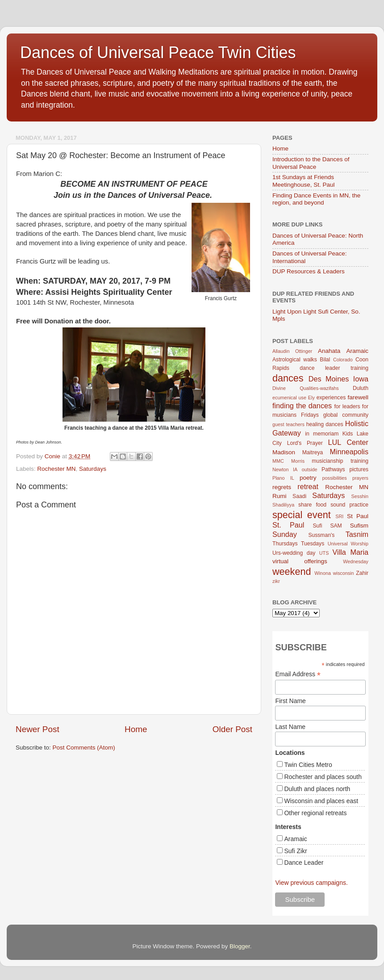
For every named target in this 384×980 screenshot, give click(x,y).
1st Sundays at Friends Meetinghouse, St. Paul (304, 181)
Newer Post (38, 729)
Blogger (240, 946)
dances (288, 378)
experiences (331, 398)
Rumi (280, 496)
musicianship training (340, 461)
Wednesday (356, 561)
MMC (278, 461)
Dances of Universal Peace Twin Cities (158, 52)
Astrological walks (295, 360)
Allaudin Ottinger (292, 351)
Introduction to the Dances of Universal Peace (311, 163)
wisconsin (344, 573)
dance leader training (334, 368)
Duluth (361, 388)
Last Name (290, 727)
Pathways (333, 469)
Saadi (299, 496)
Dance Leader (304, 863)
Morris (298, 461)
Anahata (329, 351)
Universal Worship (348, 544)
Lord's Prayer (305, 443)
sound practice (349, 505)
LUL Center (348, 442)
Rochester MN (56, 469)
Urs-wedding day (294, 553)
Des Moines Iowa (338, 379)
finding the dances (302, 406)
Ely (311, 398)
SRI (339, 516)
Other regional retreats (315, 813)
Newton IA (285, 469)
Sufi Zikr (295, 851)
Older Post (232, 729)
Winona (323, 573)
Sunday (285, 534)
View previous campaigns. (311, 883)
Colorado (343, 360)
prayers (360, 478)
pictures (359, 469)
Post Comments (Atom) (84, 748)
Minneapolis (349, 452)
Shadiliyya (283, 505)
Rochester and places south (323, 777)
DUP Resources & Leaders (309, 271)
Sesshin (360, 496)
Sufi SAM (327, 526)
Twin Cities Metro (308, 765)
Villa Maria (351, 552)
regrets (282, 487)
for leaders (347, 406)
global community (346, 415)
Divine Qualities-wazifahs (306, 388)
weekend (292, 572)
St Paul (358, 516)
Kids (348, 434)
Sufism (359, 526)
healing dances (325, 424)
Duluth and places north (317, 789)
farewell (358, 397)
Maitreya (313, 452)
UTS (324, 553)
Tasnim (357, 534)
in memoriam (322, 434)
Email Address (298, 674)
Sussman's (321, 535)
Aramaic (357, 351)
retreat (308, 486)
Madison (284, 452)
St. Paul (288, 525)
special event (302, 515)
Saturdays (93, 469)
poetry (308, 478)
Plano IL (283, 478)
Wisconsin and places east (321, 801)
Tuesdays (313, 544)
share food (312, 505)
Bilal (325, 360)
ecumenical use (289, 398)
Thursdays (285, 544)
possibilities (335, 478)
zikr (276, 581)
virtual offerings (300, 561)
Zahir (362, 573)
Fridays (310, 415)
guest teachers (288, 424)
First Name (290, 701)
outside (310, 469)
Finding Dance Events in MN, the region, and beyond (316, 199)
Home (136, 729)
